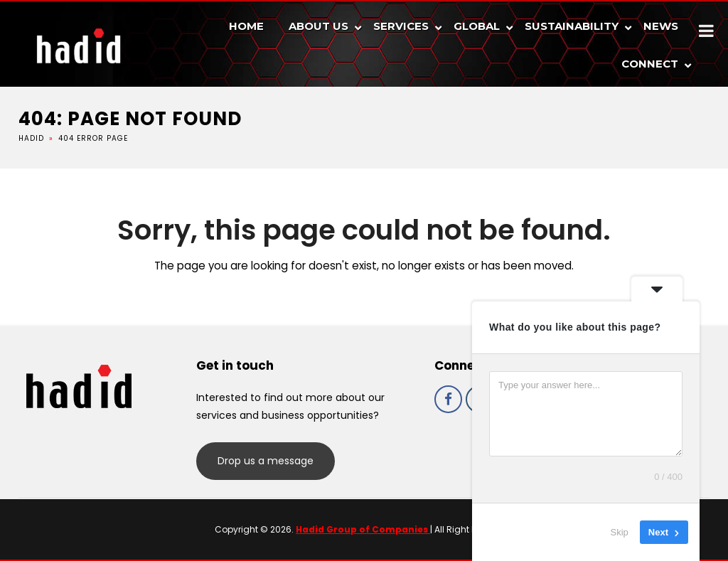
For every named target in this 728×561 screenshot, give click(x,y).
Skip (620, 532)
